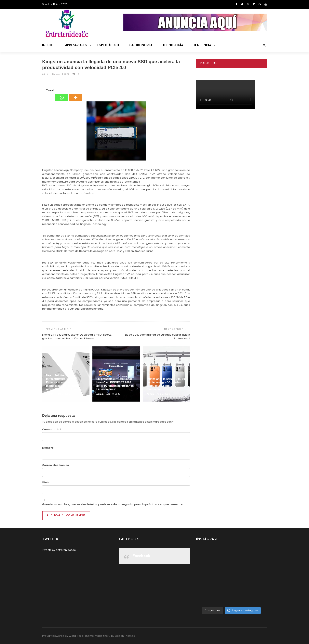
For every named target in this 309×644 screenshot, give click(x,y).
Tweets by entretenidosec (59, 550)
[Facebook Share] (43, 91)
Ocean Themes (125, 636)
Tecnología (173, 45)
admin (46, 74)
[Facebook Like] (44, 91)
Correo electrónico (56, 465)
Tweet (50, 90)
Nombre (48, 448)
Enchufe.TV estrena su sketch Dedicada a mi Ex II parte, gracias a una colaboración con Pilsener (77, 337)
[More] (76, 95)
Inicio (47, 45)
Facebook (141, 556)
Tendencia (204, 45)
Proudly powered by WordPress (63, 636)
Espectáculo (108, 45)
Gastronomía (141, 45)
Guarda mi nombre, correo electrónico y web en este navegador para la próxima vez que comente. (113, 504)
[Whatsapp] (62, 95)
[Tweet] (45, 91)
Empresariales (77, 45)
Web (45, 482)
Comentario (52, 429)
